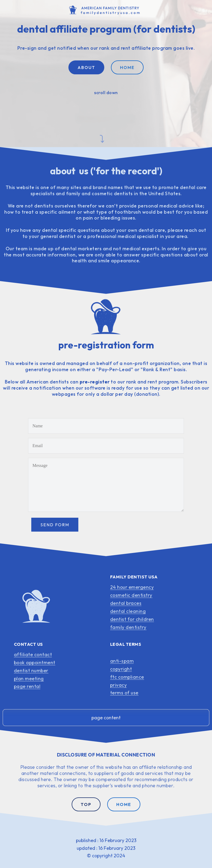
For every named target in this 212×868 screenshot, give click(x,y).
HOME (127, 67)
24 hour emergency (132, 587)
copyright (121, 669)
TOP (86, 804)
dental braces (126, 603)
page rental (27, 686)
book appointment (35, 662)
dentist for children (132, 619)
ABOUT (86, 67)
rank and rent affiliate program (136, 48)
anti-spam (122, 661)
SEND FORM (55, 525)
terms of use (124, 693)
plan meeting (29, 679)
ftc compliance (127, 677)
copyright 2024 (109, 856)
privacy (119, 685)
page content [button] (106, 718)
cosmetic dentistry (131, 595)
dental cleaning (128, 611)
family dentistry (128, 627)
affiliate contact (33, 654)
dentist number (31, 671)
